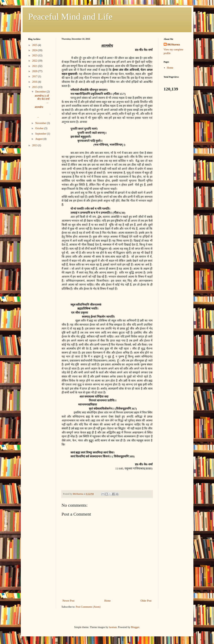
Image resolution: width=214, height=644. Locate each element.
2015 (35, 87)
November (41, 123)
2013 (35, 145)
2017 (35, 76)
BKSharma (174, 45)
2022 (35, 61)
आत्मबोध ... (42, 112)
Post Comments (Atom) (88, 607)
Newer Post (69, 601)
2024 (35, 50)
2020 (35, 71)
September (41, 134)
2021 (35, 66)
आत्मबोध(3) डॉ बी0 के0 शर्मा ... (42, 99)
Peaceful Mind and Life (70, 17)
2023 (35, 56)
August (39, 139)
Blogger (135, 627)
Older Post (146, 601)
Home (107, 601)
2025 (35, 45)
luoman (113, 627)
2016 (35, 82)
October (40, 128)
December (41, 92)
